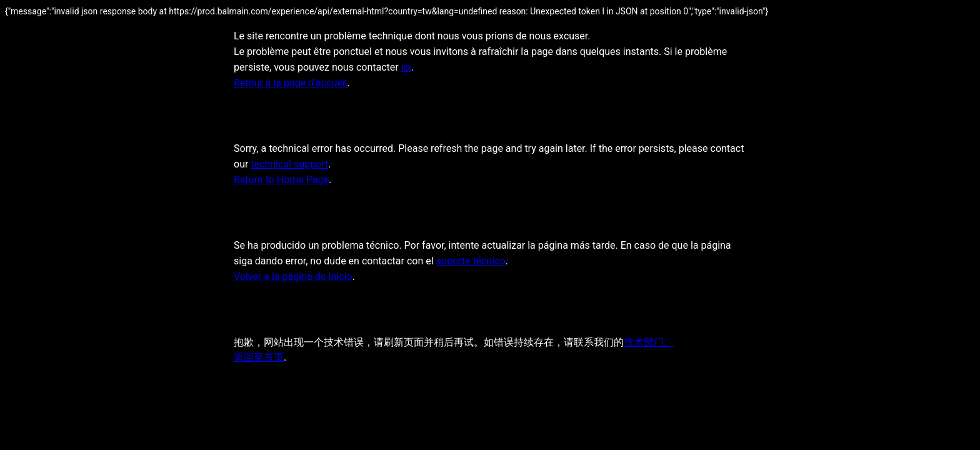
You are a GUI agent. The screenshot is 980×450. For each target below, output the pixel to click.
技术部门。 (649, 342)
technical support (289, 164)
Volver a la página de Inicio (293, 277)
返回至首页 (259, 357)
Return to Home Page (281, 180)
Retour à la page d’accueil (291, 83)
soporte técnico (471, 261)
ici (406, 67)
